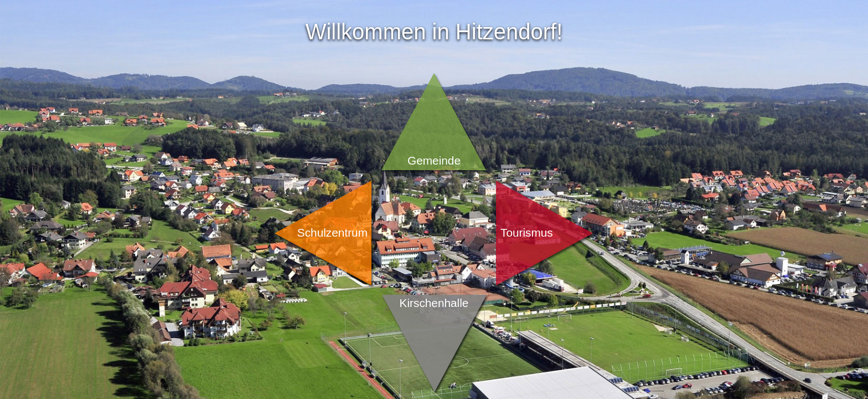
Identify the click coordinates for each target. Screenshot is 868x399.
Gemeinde (434, 160)
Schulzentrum (332, 232)
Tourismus (527, 232)
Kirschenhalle (434, 303)
